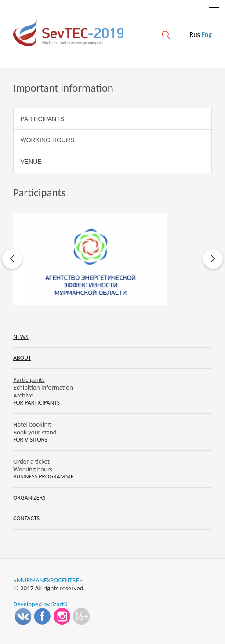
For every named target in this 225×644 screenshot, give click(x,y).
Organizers (29, 498)
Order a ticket (31, 461)
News (21, 337)
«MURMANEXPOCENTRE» (48, 580)
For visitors (30, 440)
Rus (194, 35)
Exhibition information (43, 387)
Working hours (48, 140)
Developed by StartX (40, 604)
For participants (36, 403)
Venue (31, 162)
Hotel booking (32, 424)
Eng (207, 35)
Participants (43, 119)
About (22, 358)
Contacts (26, 518)
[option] (112, 259)
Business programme (44, 477)
